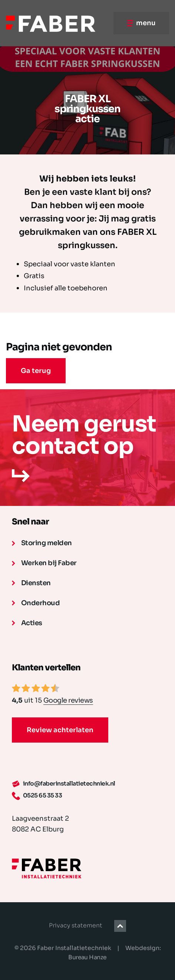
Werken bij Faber (44, 563)
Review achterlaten (60, 730)
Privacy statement (76, 926)
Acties (27, 623)
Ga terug (36, 371)
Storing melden (42, 543)
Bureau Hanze (87, 957)
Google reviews (68, 700)
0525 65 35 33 (37, 796)
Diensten (31, 583)
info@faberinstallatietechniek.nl (64, 784)
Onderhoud (36, 603)
